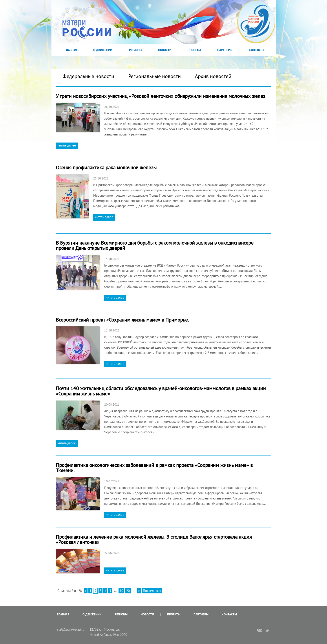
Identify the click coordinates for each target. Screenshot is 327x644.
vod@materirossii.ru (71, 629)
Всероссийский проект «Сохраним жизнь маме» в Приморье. (123, 320)
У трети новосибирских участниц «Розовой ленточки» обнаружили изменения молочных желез (161, 96)
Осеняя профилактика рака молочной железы (106, 167)
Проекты (194, 50)
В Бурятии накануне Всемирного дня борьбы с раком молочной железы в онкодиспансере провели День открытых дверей (155, 245)
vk (259, 631)
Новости (165, 50)
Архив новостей (213, 76)
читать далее (67, 145)
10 (121, 591)
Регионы (136, 50)
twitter (268, 631)
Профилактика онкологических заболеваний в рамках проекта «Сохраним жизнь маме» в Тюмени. (154, 468)
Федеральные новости (88, 76)
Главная (71, 50)
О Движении (103, 50)
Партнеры (225, 50)
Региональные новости (154, 76)
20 (128, 591)
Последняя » (152, 591)
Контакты (257, 50)
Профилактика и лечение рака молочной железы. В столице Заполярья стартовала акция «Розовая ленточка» (154, 539)
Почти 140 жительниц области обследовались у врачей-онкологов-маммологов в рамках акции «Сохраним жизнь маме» (161, 391)
